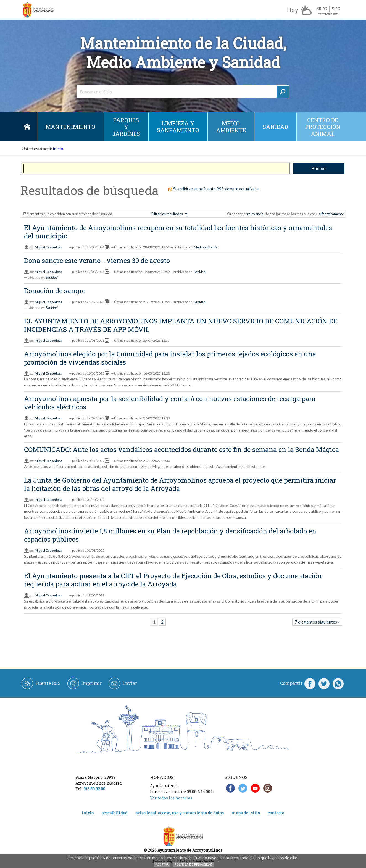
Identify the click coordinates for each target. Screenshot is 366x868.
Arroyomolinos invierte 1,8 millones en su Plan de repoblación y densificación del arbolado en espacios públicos (170, 535)
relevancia (255, 214)
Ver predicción (328, 14)
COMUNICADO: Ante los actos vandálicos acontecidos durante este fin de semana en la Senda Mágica (181, 449)
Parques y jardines (126, 127)
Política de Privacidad (193, 864)
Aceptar (162, 864)
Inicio (27, 127)
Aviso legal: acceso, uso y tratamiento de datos (180, 813)
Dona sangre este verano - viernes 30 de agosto (97, 261)
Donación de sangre (55, 291)
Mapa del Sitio (246, 813)
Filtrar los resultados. (168, 214)
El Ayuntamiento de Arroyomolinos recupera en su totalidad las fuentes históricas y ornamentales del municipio (178, 232)
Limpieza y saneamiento (178, 127)
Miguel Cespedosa (48, 247)
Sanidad (275, 127)
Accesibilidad (114, 813)
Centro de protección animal (323, 127)
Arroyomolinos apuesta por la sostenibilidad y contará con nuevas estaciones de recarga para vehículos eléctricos (170, 403)
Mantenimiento (70, 127)
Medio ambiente (231, 127)
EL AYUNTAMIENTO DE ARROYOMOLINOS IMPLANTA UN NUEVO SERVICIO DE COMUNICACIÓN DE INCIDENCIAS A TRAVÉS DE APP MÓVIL (181, 325)
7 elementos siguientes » (317, 622)
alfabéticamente (331, 214)
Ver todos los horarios (171, 798)
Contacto (276, 813)
